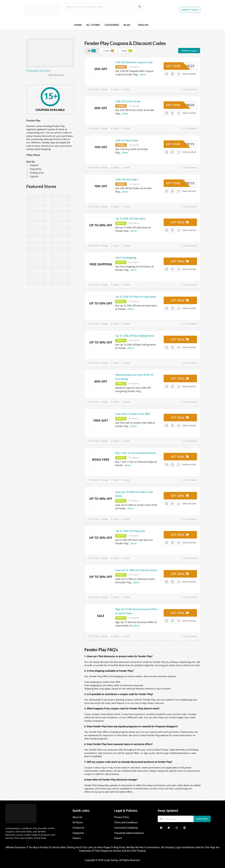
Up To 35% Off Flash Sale (130, 531)
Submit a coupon (189, 51)
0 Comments (189, 89)
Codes (109, 51)
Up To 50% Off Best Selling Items (135, 336)
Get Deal (180, 222)
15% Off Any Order (127, 140)
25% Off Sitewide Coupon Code (134, 62)
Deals (127, 51)
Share (115, 89)
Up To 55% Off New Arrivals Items (136, 297)
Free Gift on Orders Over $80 (133, 414)
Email (126, 89)
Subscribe (202, 819)
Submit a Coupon (190, 10)
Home (78, 25)
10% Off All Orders (127, 179)
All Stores (93, 25)
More (143, 74)
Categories (112, 25)
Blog (127, 25)
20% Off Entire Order (128, 101)
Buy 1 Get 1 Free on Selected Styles (136, 453)
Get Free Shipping (126, 257)
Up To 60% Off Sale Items (130, 218)
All (92, 51)
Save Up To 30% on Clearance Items (136, 570)
